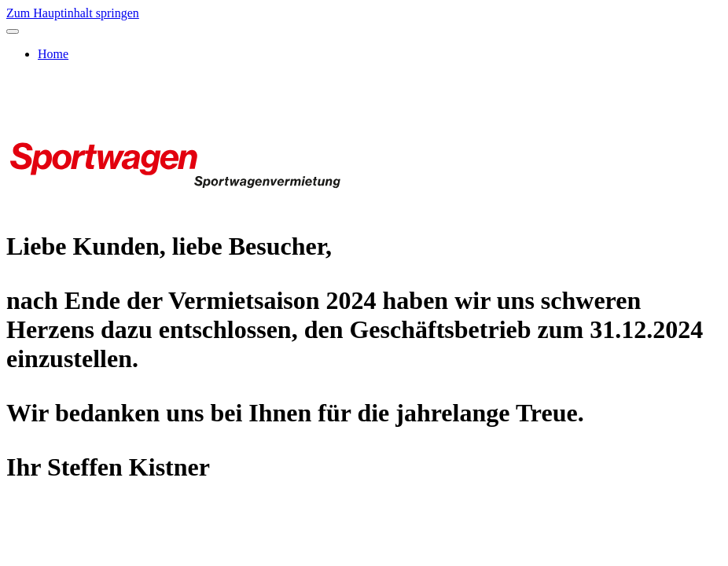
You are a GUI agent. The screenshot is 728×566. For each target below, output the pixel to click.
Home (53, 54)
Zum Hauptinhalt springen (73, 13)
